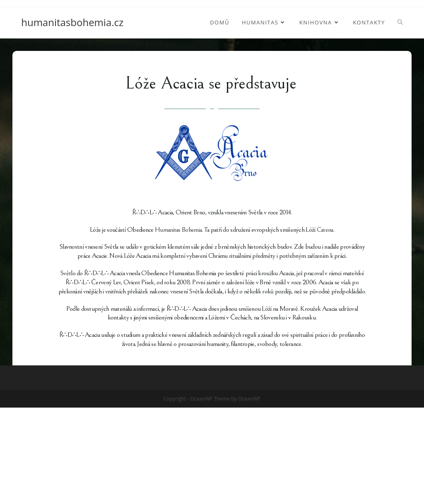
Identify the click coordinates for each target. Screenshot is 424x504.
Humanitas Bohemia (178, 230)
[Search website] (400, 22)
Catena (325, 230)
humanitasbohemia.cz (72, 22)
